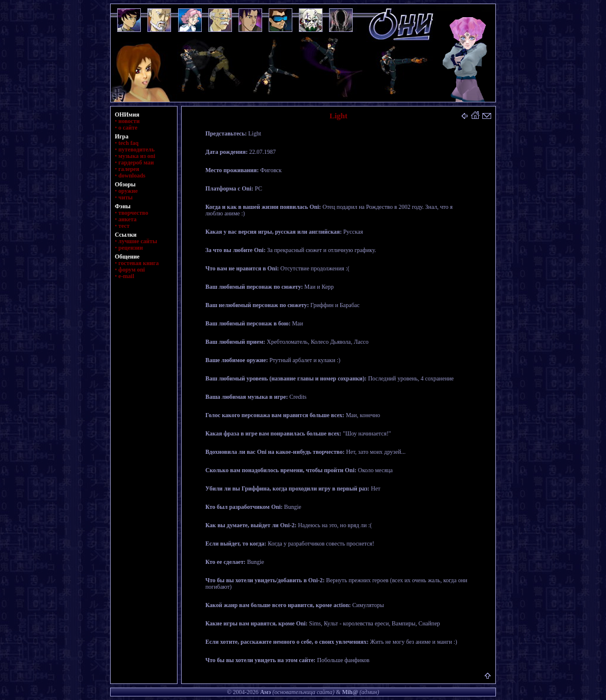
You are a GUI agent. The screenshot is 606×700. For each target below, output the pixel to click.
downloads (132, 175)
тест (124, 226)
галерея (129, 169)
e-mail (126, 276)
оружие (128, 191)
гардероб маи (136, 162)
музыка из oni (137, 156)
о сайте (128, 128)
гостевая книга (138, 263)
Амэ (265, 692)
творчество (133, 213)
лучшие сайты (138, 241)
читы (125, 197)
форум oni (132, 270)
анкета (128, 219)
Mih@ (350, 692)
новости (129, 121)
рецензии (131, 248)
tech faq (128, 143)
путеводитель (136, 149)
